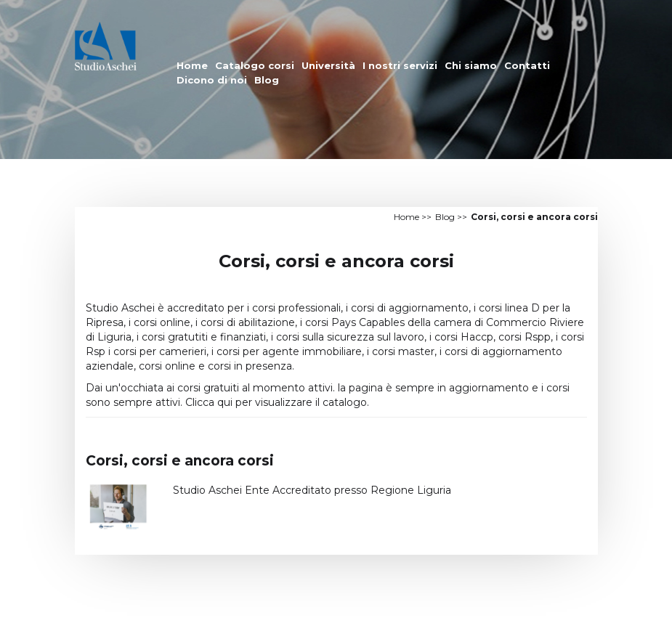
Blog (267, 80)
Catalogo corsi (255, 65)
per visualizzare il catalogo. (302, 402)
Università (328, 65)
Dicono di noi (212, 80)
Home (192, 65)
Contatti (527, 65)
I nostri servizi (400, 65)
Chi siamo (471, 65)
